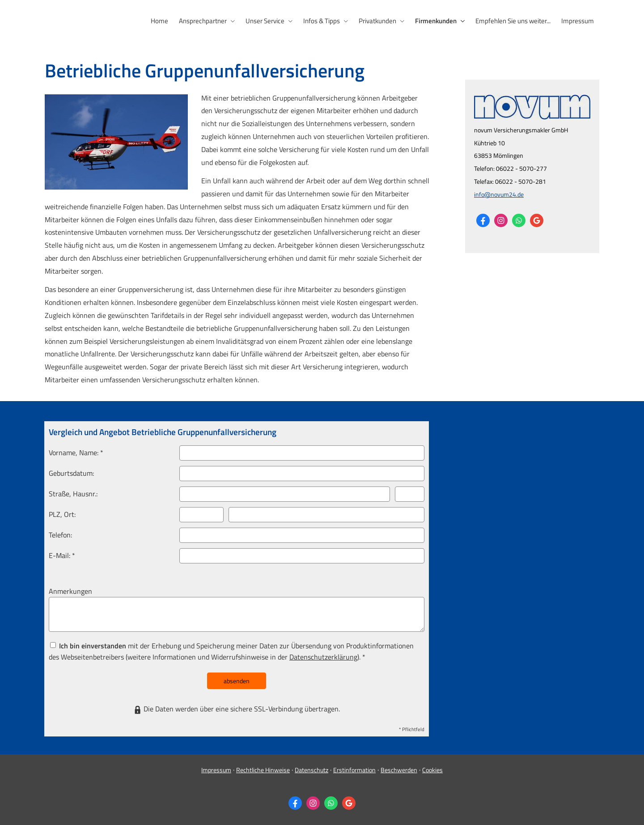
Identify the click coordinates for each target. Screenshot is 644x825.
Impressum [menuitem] (578, 21)
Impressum (216, 770)
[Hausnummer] (410, 494)
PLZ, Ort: (62, 514)
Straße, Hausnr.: (73, 494)
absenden (237, 681)
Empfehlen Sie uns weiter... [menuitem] (513, 21)
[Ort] (326, 515)
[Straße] (285, 494)
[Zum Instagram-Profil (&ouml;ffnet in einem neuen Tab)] (501, 220)
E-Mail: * (62, 555)
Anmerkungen (70, 591)
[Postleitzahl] (201, 515)
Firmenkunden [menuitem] (436, 21)
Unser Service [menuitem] (265, 21)
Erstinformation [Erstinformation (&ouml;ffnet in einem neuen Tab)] (354, 770)
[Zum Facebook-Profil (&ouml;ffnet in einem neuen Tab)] (483, 220)
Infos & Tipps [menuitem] (322, 21)
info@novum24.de (499, 194)
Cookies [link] (432, 770)
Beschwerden (399, 770)
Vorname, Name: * (76, 453)
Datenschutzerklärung (323, 657)
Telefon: (60, 535)
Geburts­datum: (71, 473)
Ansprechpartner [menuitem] (203, 21)
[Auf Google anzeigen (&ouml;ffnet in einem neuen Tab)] (537, 220)
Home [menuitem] (159, 21)
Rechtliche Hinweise (263, 770)
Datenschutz (311, 770)
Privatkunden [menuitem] (377, 21)
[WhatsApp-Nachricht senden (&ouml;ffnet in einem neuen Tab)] (519, 220)
